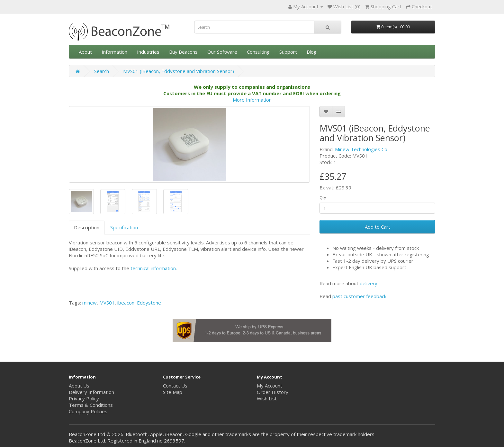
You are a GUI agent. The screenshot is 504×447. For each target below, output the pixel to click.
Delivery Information (91, 392)
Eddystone (149, 303)
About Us (79, 386)
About (85, 52)
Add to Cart (378, 227)
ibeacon (126, 303)
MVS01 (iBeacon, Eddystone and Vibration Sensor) (179, 71)
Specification (124, 227)
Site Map (173, 392)
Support (288, 52)
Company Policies (88, 411)
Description (87, 227)
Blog (312, 52)
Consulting (258, 52)
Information (114, 52)
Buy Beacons (183, 52)
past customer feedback (359, 296)
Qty (323, 198)
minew (90, 303)
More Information (252, 100)
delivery (369, 283)
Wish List (267, 398)
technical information (153, 268)
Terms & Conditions (91, 405)
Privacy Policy (84, 398)
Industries (148, 52)
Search (102, 71)
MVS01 (107, 303)
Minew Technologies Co (361, 149)
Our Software (222, 52)
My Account (270, 386)
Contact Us (175, 386)
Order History (273, 392)
